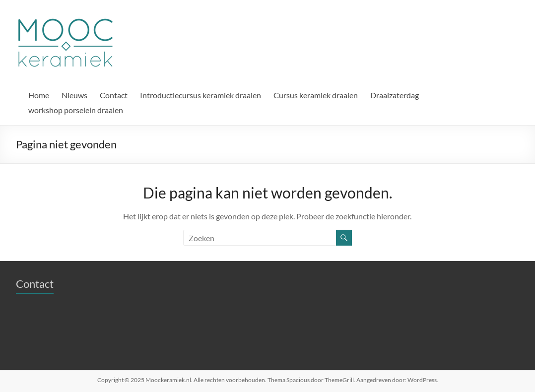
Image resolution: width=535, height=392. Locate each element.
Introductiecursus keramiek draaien (201, 95)
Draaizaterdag (395, 95)
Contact (114, 95)
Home (39, 95)
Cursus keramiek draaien (316, 95)
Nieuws (74, 95)
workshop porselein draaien (76, 110)
